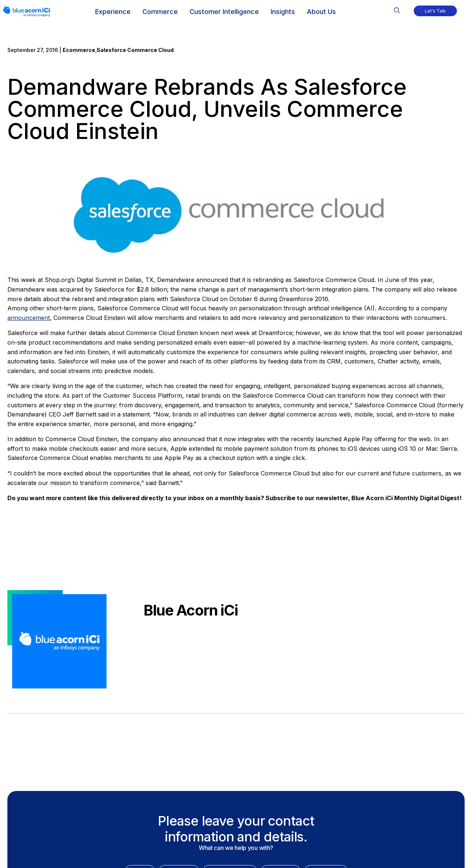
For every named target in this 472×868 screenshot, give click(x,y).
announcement (29, 318)
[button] (397, 8)
